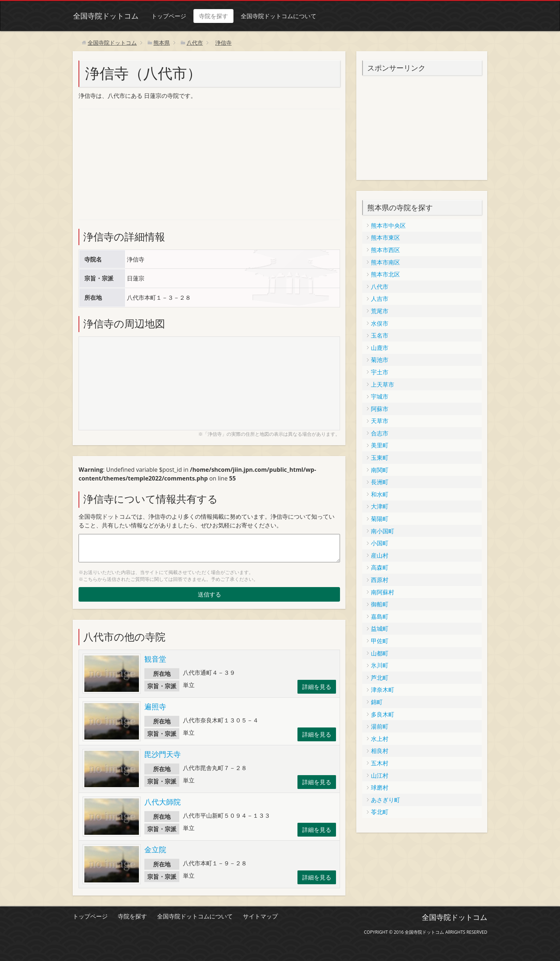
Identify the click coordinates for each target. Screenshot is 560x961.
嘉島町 (380, 617)
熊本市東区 (385, 238)
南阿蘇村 (383, 592)
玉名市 (380, 335)
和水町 (380, 494)
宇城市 (380, 396)
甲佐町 (380, 641)
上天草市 (383, 384)
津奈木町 (383, 690)
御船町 (380, 604)
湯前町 (380, 726)
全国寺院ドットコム (105, 16)
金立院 (155, 850)
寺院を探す (213, 16)
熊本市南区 (385, 262)
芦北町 (380, 678)
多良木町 (383, 714)
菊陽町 (380, 519)
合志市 (380, 433)
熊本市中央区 (388, 226)
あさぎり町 (385, 800)
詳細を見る (317, 687)
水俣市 (380, 323)
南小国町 (383, 531)
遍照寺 (155, 707)
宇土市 (380, 372)
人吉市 (380, 299)
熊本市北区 (385, 274)
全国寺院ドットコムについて (278, 16)
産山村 (380, 555)
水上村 (380, 739)
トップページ (168, 16)
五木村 (380, 763)
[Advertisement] (133, 163)
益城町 (380, 629)
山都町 (380, 653)
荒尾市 (380, 311)
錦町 (377, 702)
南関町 (380, 470)
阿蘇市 (380, 409)
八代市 (380, 287)
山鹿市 (380, 348)
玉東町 (380, 458)
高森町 (380, 567)
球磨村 (380, 787)
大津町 (380, 506)
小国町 (380, 543)
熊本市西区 (385, 250)
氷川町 (380, 665)
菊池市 (380, 360)
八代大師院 (163, 802)
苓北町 (380, 812)
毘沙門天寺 (163, 754)
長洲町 (380, 482)
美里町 (380, 445)
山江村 (380, 775)
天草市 (380, 421)
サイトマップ (260, 916)
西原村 (380, 580)
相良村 (380, 751)
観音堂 (155, 659)
